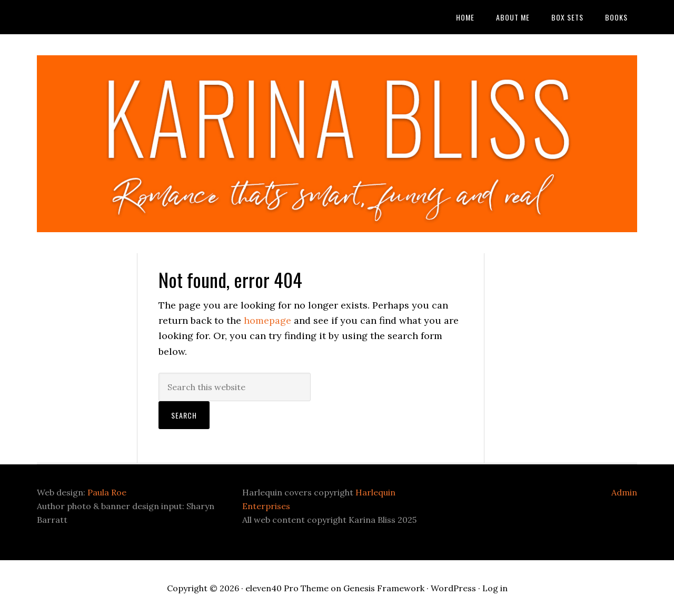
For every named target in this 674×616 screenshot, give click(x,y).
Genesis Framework (384, 588)
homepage (267, 320)
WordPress (453, 588)
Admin (624, 492)
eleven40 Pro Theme (287, 588)
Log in (495, 588)
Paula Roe (107, 492)
